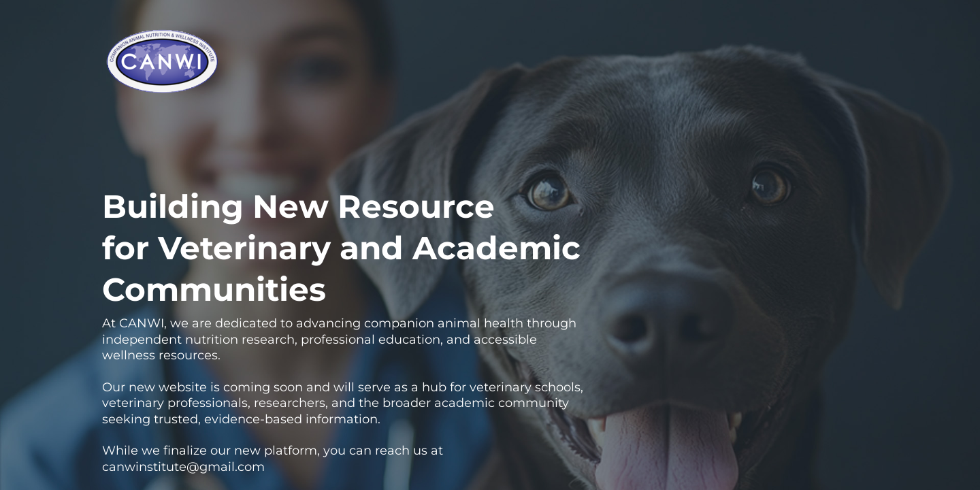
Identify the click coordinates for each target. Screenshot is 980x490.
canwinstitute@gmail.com (183, 467)
